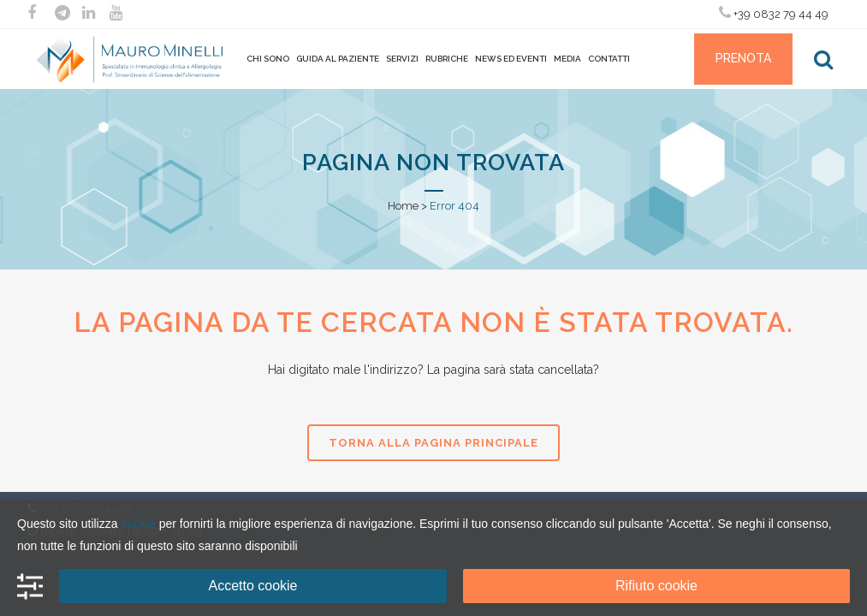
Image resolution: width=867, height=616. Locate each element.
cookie (138, 524)
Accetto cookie (252, 586)
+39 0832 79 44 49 (774, 13)
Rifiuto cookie (656, 586)
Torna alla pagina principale (433, 443)
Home (403, 206)
